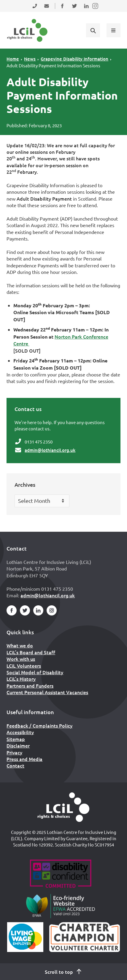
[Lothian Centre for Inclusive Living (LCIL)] (27, 30)
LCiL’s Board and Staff (31, 652)
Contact (15, 765)
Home (13, 59)
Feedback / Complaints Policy (39, 725)
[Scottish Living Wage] (25, 937)
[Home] (63, 807)
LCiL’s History (21, 679)
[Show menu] (113, 30)
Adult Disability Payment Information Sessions (53, 65)
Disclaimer (18, 745)
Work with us (21, 659)
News (30, 59)
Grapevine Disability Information (74, 59)
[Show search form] (93, 30)
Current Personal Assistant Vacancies (47, 692)
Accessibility (20, 732)
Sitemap (16, 739)
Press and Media (24, 759)
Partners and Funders (30, 686)
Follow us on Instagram (96, 10)
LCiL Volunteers (24, 666)
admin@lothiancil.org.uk (50, 450)
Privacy (14, 752)
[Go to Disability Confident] (60, 874)
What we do (20, 645)
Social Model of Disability (35, 672)
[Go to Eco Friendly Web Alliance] (61, 906)
